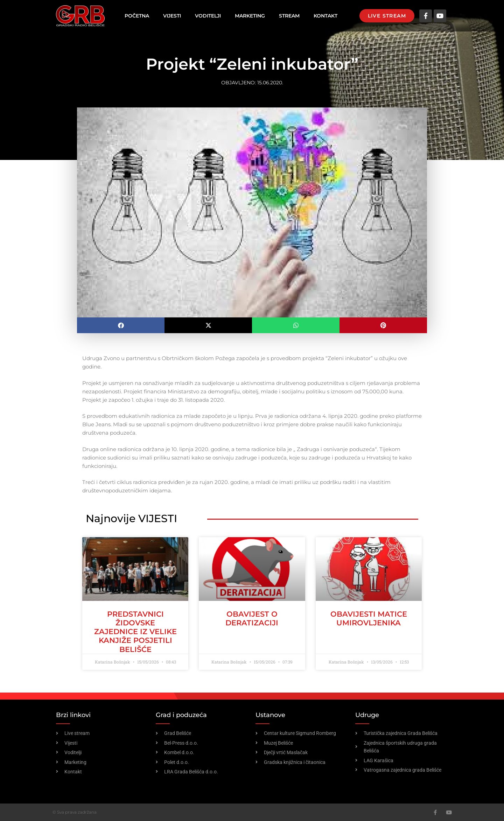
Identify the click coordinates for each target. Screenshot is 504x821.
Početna (137, 16)
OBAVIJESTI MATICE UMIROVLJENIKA (369, 618)
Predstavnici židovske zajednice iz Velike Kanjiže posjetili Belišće (135, 632)
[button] (121, 325)
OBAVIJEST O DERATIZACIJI (252, 618)
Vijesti (172, 16)
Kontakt (325, 16)
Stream (289, 16)
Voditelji (208, 16)
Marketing (250, 16)
